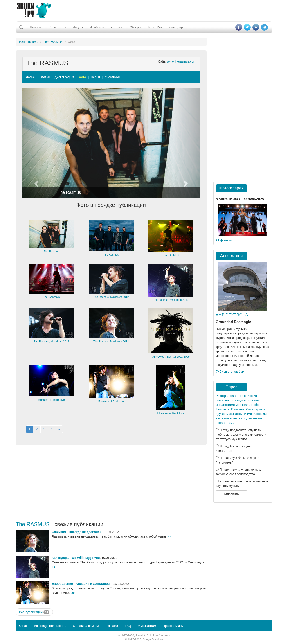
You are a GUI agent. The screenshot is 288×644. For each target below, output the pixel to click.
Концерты (57, 27)
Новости (36, 27)
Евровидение (62, 584)
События (59, 532)
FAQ (128, 626)
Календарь (177, 27)
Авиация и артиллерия (93, 584)
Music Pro (155, 27)
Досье (30, 77)
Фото (82, 77)
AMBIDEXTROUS (232, 315)
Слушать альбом (230, 372)
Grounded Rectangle (233, 322)
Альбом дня (232, 256)
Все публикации (34, 612)
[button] (36, 143)
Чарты (117, 27)
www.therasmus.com (181, 61)
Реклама (112, 626)
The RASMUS (53, 42)
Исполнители (29, 42)
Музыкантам (147, 626)
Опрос (231, 387)
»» (169, 536)
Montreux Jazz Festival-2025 (240, 199)
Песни (95, 77)
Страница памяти (86, 626)
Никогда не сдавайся (85, 532)
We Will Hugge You (86, 558)
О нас (23, 626)
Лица (78, 27)
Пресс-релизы (173, 626)
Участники (112, 77)
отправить (231, 494)
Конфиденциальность (50, 626)
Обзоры (135, 27)
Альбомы (97, 27)
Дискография (64, 77)
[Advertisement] (144, 10)
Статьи (45, 77)
